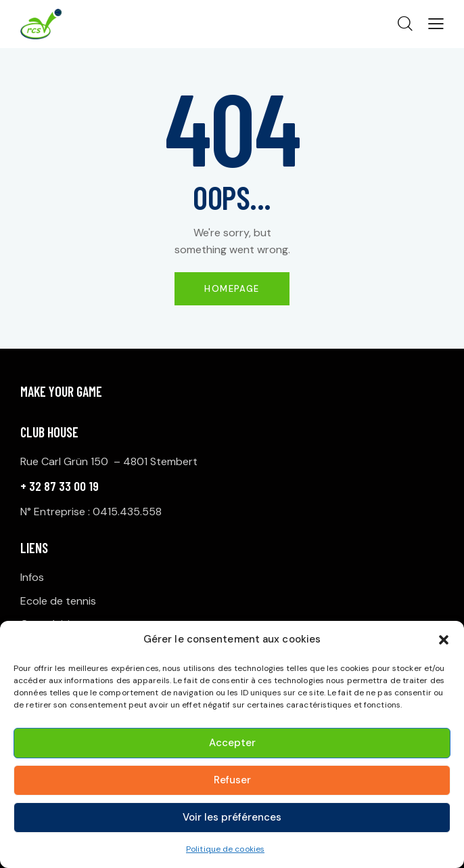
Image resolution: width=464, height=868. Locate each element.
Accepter (232, 743)
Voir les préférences (232, 817)
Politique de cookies (225, 849)
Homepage (232, 289)
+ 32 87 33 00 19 (60, 486)
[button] (444, 640)
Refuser (232, 780)
